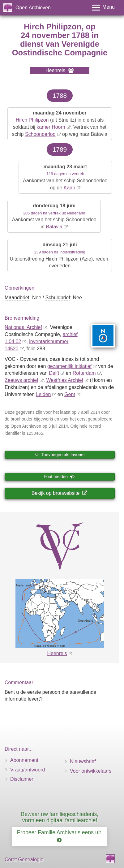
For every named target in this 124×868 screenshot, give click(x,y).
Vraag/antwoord (28, 770)
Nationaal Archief (23, 327)
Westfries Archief (65, 380)
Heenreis (57, 653)
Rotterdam (84, 373)
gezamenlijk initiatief (69, 366)
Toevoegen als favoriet (60, 455)
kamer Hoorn (51, 127)
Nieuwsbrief (83, 761)
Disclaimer (22, 779)
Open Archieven (33, 8)
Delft (54, 373)
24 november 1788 (55, 35)
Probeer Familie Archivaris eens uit (60, 836)
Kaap (69, 188)
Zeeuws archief (21, 380)
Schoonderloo (40, 134)
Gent (70, 394)
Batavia (54, 227)
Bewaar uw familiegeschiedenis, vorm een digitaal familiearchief (60, 817)
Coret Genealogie (24, 859)
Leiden (43, 394)
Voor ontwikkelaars (91, 771)
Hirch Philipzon (32, 120)
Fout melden (59, 477)
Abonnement (24, 760)
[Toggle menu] (103, 8)
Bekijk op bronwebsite (59, 493)
